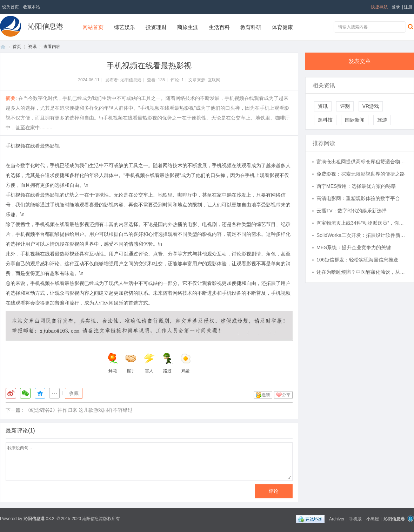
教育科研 (251, 27)
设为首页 (11, 7)
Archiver (337, 519)
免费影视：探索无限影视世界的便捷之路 (361, 174)
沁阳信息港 (46, 26)
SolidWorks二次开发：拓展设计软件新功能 (362, 235)
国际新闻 (355, 120)
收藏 (74, 393)
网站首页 (93, 27)
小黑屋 (373, 519)
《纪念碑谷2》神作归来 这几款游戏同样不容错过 (79, 410)
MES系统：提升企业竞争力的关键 (354, 247)
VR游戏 (371, 106)
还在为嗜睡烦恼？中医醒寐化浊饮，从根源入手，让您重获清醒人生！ (362, 272)
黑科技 (325, 120)
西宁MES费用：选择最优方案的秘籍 (356, 186)
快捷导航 (379, 7)
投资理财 (156, 27)
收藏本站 (32, 7)
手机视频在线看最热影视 (33, 146)
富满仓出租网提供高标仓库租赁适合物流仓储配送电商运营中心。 (362, 162)
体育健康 (282, 27)
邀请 (266, 395)
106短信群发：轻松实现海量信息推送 (357, 260)
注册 (408, 7)
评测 (345, 106)
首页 (3, 47)
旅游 (382, 120)
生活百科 (219, 27)
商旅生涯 (188, 27)
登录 (396, 7)
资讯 (32, 47)
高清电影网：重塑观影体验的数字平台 (358, 198)
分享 (286, 395)
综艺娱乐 (125, 27)
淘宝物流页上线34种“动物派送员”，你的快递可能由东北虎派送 (362, 223)
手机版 (355, 519)
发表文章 (360, 61)
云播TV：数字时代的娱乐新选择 (352, 211)
